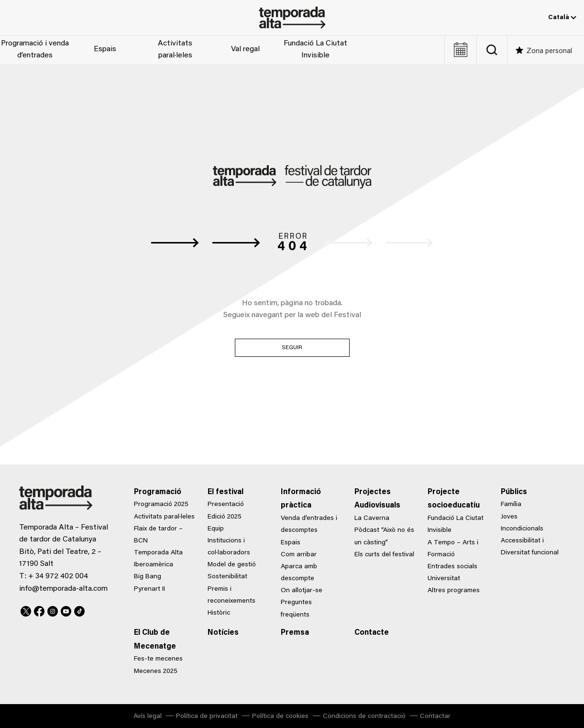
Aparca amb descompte (299, 573)
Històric (219, 613)
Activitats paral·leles (175, 50)
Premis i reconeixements (231, 595)
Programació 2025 (161, 505)
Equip (216, 529)
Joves (509, 517)
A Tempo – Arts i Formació (453, 549)
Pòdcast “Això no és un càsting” (384, 536)
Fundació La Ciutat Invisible (315, 50)
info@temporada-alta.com (63, 589)
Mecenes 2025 (156, 672)
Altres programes (454, 591)
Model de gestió (232, 565)
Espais (105, 49)
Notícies (223, 633)
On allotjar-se (302, 591)
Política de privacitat (207, 717)
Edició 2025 (225, 517)
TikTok (79, 610)
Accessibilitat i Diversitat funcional (530, 547)
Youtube (66, 610)
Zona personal (549, 51)
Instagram (53, 610)
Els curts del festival (384, 555)
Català (562, 18)
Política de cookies (280, 717)
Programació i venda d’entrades (35, 50)
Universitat (444, 579)
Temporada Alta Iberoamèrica (158, 559)
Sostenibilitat (227, 577)
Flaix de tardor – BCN (158, 535)
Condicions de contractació (364, 717)
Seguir (292, 348)
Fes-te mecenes (158, 659)
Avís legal (148, 717)
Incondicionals (522, 529)
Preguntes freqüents (296, 609)
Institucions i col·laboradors (229, 547)
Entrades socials (452, 567)
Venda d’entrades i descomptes (309, 524)
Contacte (372, 633)
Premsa (295, 633)
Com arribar (299, 555)
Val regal (245, 49)
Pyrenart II (149, 589)
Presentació (226, 505)
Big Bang (148, 577)
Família (511, 505)
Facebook (39, 610)
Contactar (435, 717)
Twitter (26, 610)
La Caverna (372, 518)
